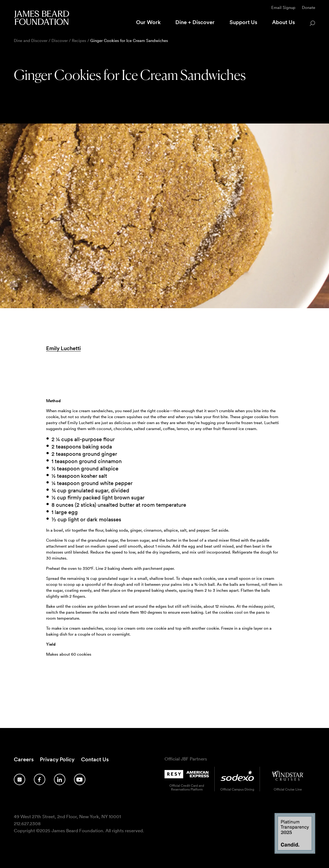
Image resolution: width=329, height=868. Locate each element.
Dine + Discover (195, 22)
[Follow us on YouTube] (80, 780)
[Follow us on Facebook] (40, 780)
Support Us (243, 22)
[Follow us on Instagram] (20, 780)
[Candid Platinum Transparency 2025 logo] (295, 852)
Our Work (148, 22)
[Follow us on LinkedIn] (60, 780)
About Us (283, 22)
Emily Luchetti (63, 348)
